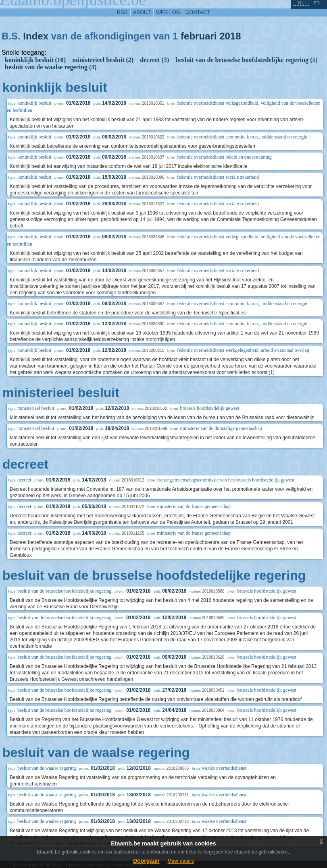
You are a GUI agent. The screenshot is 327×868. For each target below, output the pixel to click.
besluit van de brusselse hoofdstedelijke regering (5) (247, 60)
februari (199, 36)
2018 (230, 36)
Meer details (180, 861)
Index (36, 36)
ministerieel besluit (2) (103, 60)
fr (317, 3)
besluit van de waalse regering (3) (51, 67)
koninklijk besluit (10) (35, 60)
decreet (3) (154, 60)
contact (198, 12)
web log (168, 12)
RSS (122, 12)
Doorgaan (146, 861)
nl (301, 3)
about (142, 12)
